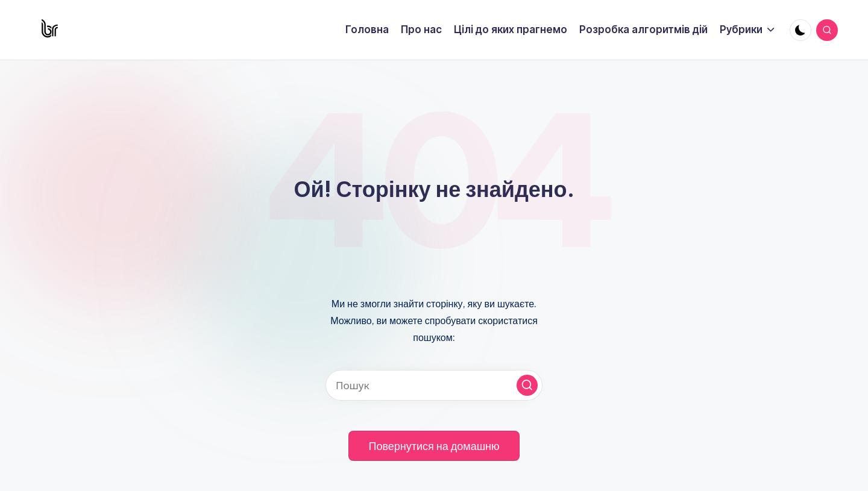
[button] (527, 385)
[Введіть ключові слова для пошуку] (434, 385)
